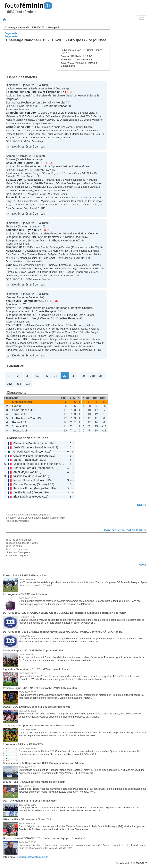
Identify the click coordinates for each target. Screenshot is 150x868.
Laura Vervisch (55, 134)
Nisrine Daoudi (74, 237)
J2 (19, 376)
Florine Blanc (27, 201)
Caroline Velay (35, 141)
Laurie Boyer (95, 201)
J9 (83, 376)
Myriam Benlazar (49, 237)
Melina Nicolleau (25, 120)
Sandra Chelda (70, 205)
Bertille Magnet (60, 329)
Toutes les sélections (18, 549)
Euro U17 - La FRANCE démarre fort (25, 575)
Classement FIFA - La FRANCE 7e (23, 744)
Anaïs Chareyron (63, 127)
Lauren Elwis (43, 170)
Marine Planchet (76, 116)
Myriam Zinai (48, 201)
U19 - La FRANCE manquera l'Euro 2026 (27, 819)
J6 (56, 376)
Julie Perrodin (42, 127)
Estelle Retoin (59, 194)
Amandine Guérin (33, 265)
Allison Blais (67, 120)
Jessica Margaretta (36, 251)
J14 (28, 384)
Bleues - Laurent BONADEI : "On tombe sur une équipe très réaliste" (44, 838)
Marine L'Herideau (75, 180)
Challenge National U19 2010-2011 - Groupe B (32, 27)
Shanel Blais (87, 113)
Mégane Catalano (27, 343)
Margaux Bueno (58, 350)
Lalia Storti (47, 343)
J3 (28, 376)
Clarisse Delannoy (63, 187)
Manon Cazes (14, 251)
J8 (74, 376)
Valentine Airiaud (24, 464)
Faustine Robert (16, 318)
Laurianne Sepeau (35, 329)
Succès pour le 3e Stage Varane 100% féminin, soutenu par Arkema (43, 763)
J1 (9, 376)
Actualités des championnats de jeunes (28, 515)
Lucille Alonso (79, 265)
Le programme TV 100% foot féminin (25, 594)
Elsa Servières (14, 208)
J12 (9, 384)
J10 (92, 376)
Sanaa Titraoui (75, 272)
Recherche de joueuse (19, 556)
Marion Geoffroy (81, 134)
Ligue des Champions (18, 552)
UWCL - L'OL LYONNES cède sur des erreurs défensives (37, 707)
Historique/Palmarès (17, 521)
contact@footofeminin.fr (33, 857)
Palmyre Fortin (45, 336)
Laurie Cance (74, 173)
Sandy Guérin (84, 127)
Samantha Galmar (16, 130)
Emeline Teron (76, 315)
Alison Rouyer (33, 173)
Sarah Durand (68, 113)
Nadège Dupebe (61, 247)
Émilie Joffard (26, 332)
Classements (68, 66)
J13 (19, 384)
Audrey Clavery (46, 120)
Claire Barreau (49, 113)
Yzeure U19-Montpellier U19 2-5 (79, 63)
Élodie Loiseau (19, 336)
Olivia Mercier (57, 103)
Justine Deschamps (69, 183)
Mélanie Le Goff (15, 116)
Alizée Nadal (34, 180)
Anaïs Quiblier (90, 130)
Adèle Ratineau (45, 183)
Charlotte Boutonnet (46, 205)
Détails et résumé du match (29, 147)
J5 (46, 376)
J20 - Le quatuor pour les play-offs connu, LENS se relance (38, 725)
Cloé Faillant (28, 272)
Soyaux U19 (14, 163)
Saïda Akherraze (58, 265)
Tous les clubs (14, 546)
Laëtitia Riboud (49, 272)
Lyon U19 (33, 230)
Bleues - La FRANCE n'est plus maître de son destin (34, 782)
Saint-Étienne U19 (50, 92)
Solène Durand (40, 339)
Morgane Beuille (37, 194)
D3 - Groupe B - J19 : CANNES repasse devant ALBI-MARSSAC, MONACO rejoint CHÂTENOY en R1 (63, 632)
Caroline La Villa (51, 315)
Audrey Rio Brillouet (17, 190)
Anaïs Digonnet (31, 137)
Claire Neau (55, 116)
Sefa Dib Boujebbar (55, 106)
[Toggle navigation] (142, 19)
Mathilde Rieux (36, 261)
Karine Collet (34, 134)
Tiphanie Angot (53, 180)
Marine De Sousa (69, 343)
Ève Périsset (64, 268)
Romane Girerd (15, 134)
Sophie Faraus (60, 339)
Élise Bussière (76, 325)
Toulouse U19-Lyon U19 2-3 (76, 60)
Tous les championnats (19, 540)
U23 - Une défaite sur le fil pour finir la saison (30, 801)
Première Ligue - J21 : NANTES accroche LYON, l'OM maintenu (41, 688)
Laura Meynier (36, 350)
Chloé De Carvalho (57, 198)
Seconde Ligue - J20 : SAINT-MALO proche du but (33, 650)
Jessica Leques (81, 339)
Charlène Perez (22, 205)
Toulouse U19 (15, 230)
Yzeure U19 (13, 301)
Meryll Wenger (41, 318)
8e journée (11, 36)
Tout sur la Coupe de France (22, 543)
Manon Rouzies (29, 258)
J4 (37, 376)
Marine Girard (64, 332)
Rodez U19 (31, 163)
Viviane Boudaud (33, 275)
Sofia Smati (49, 258)
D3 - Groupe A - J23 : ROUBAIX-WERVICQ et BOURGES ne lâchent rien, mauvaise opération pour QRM (65, 613)
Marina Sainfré (93, 183)
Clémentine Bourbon (39, 279)
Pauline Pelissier (46, 130)
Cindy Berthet (24, 268)
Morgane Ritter (61, 251)
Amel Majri (39, 240)
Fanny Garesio (43, 268)
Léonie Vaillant (92, 120)
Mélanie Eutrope (81, 254)
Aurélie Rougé (45, 311)
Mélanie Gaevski (35, 325)
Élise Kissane (80, 329)
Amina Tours (44, 332)
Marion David (40, 187)
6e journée (11, 33)
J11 (102, 376)
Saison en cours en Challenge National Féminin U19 (35, 518)
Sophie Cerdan (25, 183)
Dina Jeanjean (34, 198)
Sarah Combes (80, 198)
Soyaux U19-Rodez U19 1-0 (77, 56)
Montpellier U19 (34, 301)
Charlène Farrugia (67, 318)
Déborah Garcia (39, 247)
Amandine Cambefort (71, 201)
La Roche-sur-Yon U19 (21, 92)
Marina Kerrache (85, 247)
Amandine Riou (67, 130)
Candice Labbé (36, 116)
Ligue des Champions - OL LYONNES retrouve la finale (36, 669)
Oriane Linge (80, 251)
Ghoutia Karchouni (64, 240)
